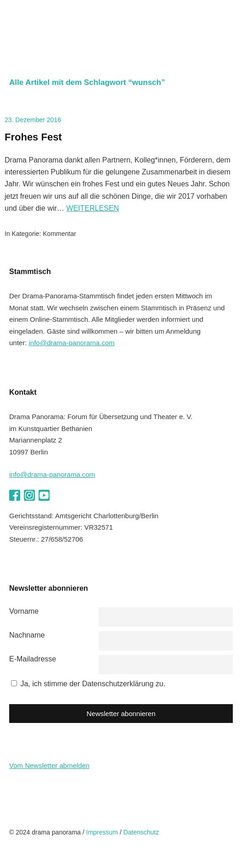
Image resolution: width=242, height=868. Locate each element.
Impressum (102, 832)
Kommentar (59, 234)
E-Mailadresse (33, 659)
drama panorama (64, 32)
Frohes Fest (33, 137)
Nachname (27, 635)
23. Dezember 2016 (33, 120)
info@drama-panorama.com (72, 343)
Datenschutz (141, 832)
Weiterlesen (93, 208)
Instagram (29, 495)
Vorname (24, 611)
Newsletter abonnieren (121, 714)
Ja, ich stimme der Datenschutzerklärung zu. (93, 684)
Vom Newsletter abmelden (49, 765)
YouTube (44, 495)
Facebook (15, 495)
